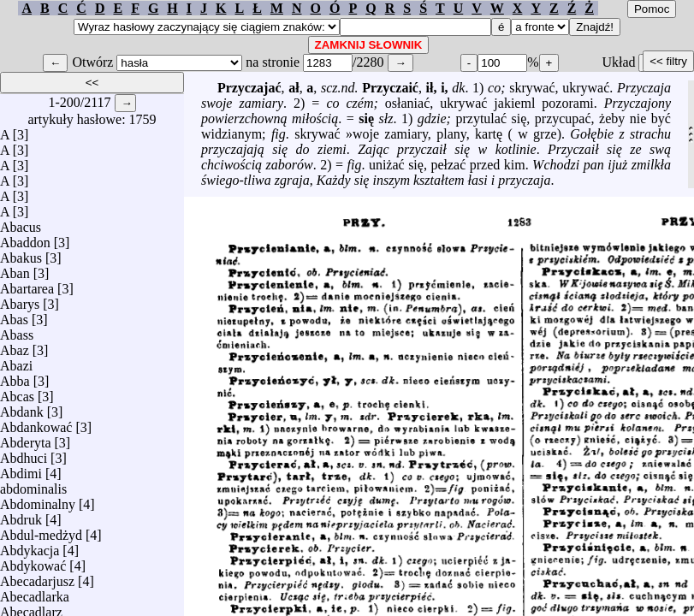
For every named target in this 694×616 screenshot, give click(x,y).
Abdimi (21, 469)
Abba (15, 377)
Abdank (22, 408)
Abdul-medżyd (41, 531)
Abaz (15, 346)
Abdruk (21, 515)
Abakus (21, 254)
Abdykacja (30, 546)
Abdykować (33, 562)
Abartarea (27, 284)
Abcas (17, 392)
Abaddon (25, 238)
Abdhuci (24, 454)
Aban (15, 269)
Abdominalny (38, 500)
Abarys (20, 300)
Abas (14, 315)
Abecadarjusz (37, 577)
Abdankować (36, 423)
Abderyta (26, 438)
